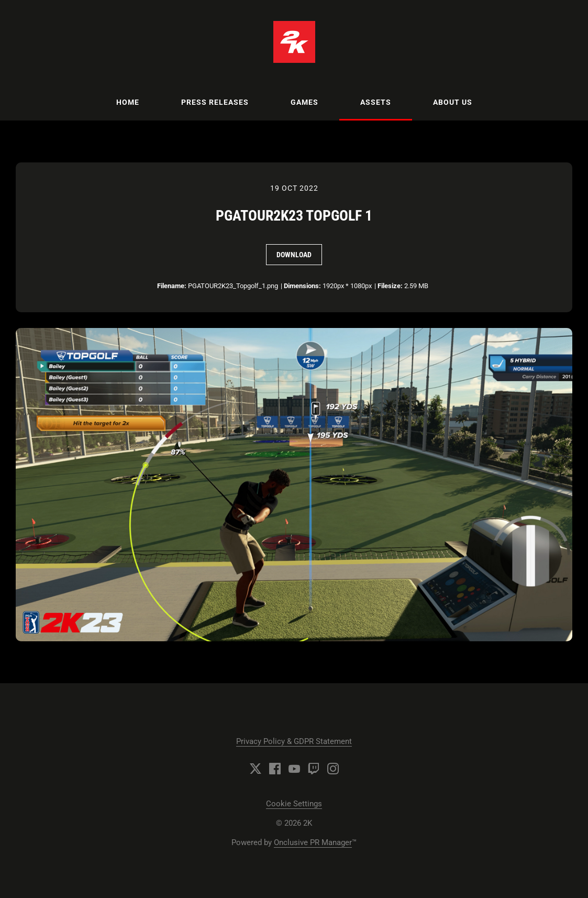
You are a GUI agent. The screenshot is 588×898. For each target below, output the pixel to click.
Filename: (172, 286)
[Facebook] (275, 769)
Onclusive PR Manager (313, 842)
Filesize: (390, 286)
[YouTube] (294, 769)
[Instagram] (333, 769)
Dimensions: (302, 286)
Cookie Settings (294, 804)
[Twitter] (256, 769)
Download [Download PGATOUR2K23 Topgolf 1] (294, 255)
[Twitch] (314, 769)
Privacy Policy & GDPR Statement (294, 741)
